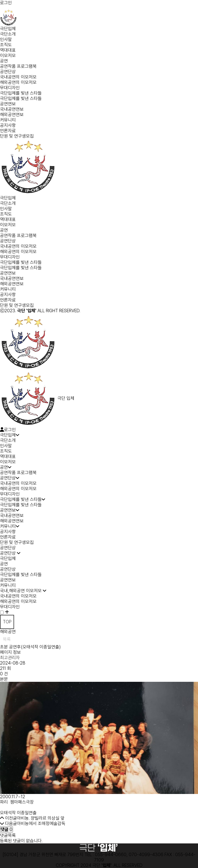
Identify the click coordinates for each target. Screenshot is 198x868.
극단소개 (8, 34)
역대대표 (8, 50)
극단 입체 (37, 398)
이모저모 (8, 56)
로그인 (6, 3)
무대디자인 (10, 88)
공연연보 (8, 104)
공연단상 (8, 72)
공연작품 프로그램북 (18, 66)
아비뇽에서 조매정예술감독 (41, 823)
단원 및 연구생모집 (17, 136)
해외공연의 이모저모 (18, 82)
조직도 (6, 45)
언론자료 (8, 131)
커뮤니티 (8, 120)
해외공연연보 (12, 115)
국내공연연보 (12, 109)
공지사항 (8, 125)
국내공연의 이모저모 (18, 77)
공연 (4, 61)
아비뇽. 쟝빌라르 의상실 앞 (41, 818)
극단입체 (8, 29)
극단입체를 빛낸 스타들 (21, 93)
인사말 (6, 39)
